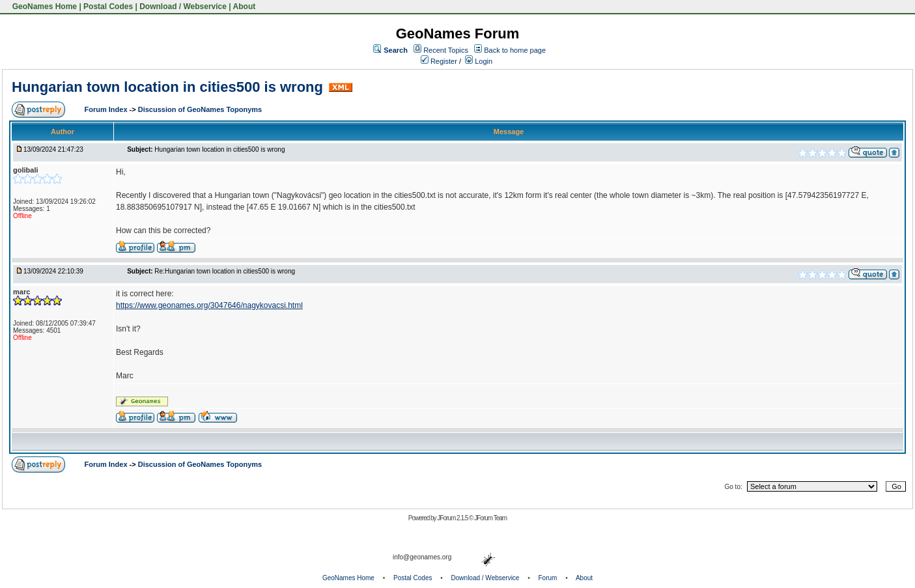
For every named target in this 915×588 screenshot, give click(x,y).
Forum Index (107, 109)
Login (479, 61)
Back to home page (515, 50)
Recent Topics (446, 50)
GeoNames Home (43, 7)
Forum (548, 578)
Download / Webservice (183, 7)
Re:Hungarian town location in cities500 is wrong (225, 271)
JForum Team (490, 518)
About (245, 7)
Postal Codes (108, 7)
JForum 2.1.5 (453, 518)
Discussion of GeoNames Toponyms (200, 109)
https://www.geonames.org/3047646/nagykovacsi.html (209, 305)
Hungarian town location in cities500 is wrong (167, 87)
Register (439, 61)
